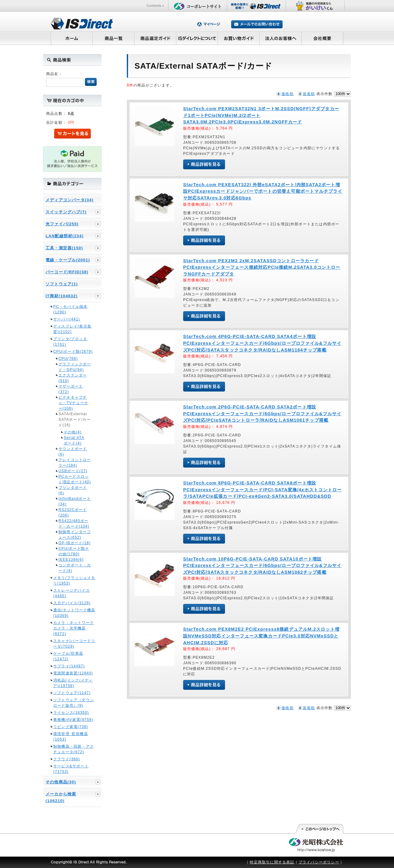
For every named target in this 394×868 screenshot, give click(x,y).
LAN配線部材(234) (64, 236)
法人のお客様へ (281, 38)
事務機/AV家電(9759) (73, 720)
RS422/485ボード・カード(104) (74, 524)
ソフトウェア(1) (62, 284)
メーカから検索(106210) (61, 797)
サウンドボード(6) (73, 452)
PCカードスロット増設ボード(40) (75, 479)
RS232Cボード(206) (73, 512)
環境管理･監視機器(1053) (71, 737)
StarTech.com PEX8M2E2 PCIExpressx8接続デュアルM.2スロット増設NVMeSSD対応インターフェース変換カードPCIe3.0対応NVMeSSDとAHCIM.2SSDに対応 (261, 636)
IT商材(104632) (62, 296)
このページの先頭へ (319, 829)
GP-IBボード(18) (74, 543)
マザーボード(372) (71, 389)
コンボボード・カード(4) (75, 568)
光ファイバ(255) (62, 224)
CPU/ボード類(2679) (73, 352)
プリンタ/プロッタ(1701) (70, 342)
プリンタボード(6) (73, 490)
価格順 (287, 94)
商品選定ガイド (155, 38)
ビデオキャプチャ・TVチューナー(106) (73, 403)
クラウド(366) (67, 759)
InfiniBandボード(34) (75, 501)
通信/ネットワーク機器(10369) (74, 613)
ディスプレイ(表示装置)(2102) (72, 329)
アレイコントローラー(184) (75, 463)
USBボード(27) (73, 471)
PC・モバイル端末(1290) (70, 309)
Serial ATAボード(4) (74, 440)
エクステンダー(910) (73, 378)
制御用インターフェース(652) (75, 535)
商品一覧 (113, 38)
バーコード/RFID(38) (67, 272)
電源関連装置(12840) (73, 673)
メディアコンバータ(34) (70, 200)
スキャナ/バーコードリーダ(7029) (74, 644)
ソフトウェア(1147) (72, 693)
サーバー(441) (67, 319)
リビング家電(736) (71, 727)
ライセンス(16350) (71, 713)
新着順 (309, 94)
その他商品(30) (61, 782)
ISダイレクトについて (197, 38)
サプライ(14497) (69, 666)
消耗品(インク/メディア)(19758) (73, 683)
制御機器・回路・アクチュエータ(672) (74, 749)
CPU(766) (68, 359)
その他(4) (73, 432)
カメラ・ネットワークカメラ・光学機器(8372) (74, 628)
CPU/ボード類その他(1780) (74, 551)
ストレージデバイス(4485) (72, 593)
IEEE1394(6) (71, 560)
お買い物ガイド (239, 38)
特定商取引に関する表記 (272, 862)
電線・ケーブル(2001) (68, 260)
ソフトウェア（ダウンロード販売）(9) (74, 703)
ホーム (72, 38)
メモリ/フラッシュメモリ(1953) (74, 581)
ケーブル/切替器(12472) (68, 656)
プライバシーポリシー (319, 862)
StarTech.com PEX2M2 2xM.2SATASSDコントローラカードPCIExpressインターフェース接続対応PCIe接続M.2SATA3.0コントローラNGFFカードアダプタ (262, 267)
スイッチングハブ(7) (66, 212)
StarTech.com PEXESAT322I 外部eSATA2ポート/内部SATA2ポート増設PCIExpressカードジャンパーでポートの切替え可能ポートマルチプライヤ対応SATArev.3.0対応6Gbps (263, 191)
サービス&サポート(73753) (71, 769)
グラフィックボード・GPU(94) (75, 367)
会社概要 (322, 38)
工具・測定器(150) (64, 248)
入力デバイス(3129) (72, 603)
